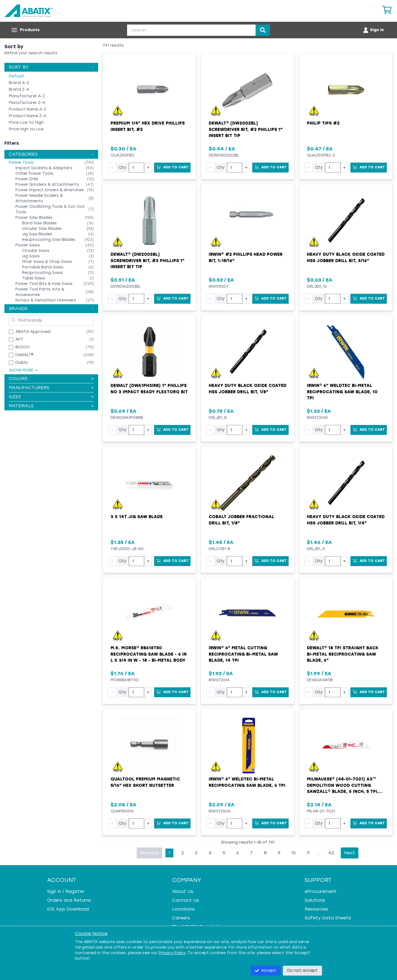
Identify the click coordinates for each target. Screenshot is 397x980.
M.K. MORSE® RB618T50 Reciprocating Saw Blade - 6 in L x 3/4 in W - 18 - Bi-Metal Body (149, 654)
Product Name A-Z (28, 109)
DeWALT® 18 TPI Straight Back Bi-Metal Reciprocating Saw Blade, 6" (343, 654)
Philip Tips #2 (323, 123)
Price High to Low (26, 129)
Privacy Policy (172, 953)
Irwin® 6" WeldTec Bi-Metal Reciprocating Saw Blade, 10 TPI (342, 392)
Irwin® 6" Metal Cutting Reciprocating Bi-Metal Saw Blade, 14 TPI (243, 654)
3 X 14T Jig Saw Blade (137, 517)
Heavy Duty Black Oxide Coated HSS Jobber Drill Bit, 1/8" (248, 389)
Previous (149, 853)
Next (350, 853)
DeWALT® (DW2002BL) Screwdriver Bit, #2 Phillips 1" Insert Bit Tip (246, 129)
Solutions (315, 900)
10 (294, 853)
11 (308, 853)
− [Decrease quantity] (112, 167)
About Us (183, 891)
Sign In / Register (66, 891)
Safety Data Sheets (328, 918)
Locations (183, 909)
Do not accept (302, 970)
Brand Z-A (19, 89)
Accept (266, 970)
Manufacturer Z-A (27, 103)
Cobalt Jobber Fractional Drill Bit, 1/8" (242, 520)
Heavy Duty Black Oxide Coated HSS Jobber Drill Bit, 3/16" (346, 258)
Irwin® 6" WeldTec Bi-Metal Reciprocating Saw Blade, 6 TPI (247, 782)
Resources (316, 909)
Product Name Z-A (28, 116)
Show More (24, 370)
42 (331, 853)
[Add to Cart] (172, 168)
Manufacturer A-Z (27, 96)
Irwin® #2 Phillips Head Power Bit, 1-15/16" (246, 258)
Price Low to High (26, 122)
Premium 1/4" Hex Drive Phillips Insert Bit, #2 (148, 126)
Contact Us (186, 900)
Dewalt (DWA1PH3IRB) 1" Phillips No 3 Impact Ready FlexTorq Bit (149, 389)
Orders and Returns (69, 900)
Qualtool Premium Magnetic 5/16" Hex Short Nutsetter (145, 782)
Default (17, 76)
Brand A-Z (19, 83)
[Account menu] (373, 30)
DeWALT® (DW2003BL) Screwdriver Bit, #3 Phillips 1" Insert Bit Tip (147, 261)
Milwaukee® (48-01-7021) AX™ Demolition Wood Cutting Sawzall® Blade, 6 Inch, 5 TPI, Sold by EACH (343, 786)
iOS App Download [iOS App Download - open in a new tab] (68, 909)
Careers (181, 918)
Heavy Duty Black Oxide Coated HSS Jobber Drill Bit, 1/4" (346, 520)
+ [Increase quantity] (148, 167)
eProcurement (321, 891)
